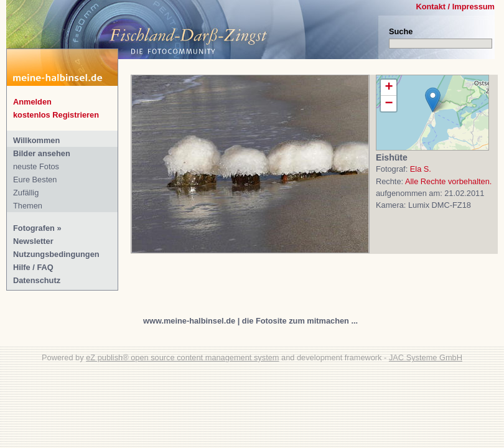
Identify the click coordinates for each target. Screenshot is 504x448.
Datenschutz (37, 280)
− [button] (389, 104)
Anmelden (32, 102)
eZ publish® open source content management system (182, 357)
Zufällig (26, 193)
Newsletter (33, 241)
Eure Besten (35, 180)
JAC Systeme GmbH (426, 357)
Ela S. (421, 169)
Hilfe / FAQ (33, 267)
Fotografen (34, 228)
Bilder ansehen (42, 153)
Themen (28, 206)
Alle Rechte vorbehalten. (448, 181)
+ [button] (389, 88)
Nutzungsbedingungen (56, 254)
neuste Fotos (36, 166)
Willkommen (36, 140)
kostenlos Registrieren (56, 115)
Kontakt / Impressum (455, 7)
